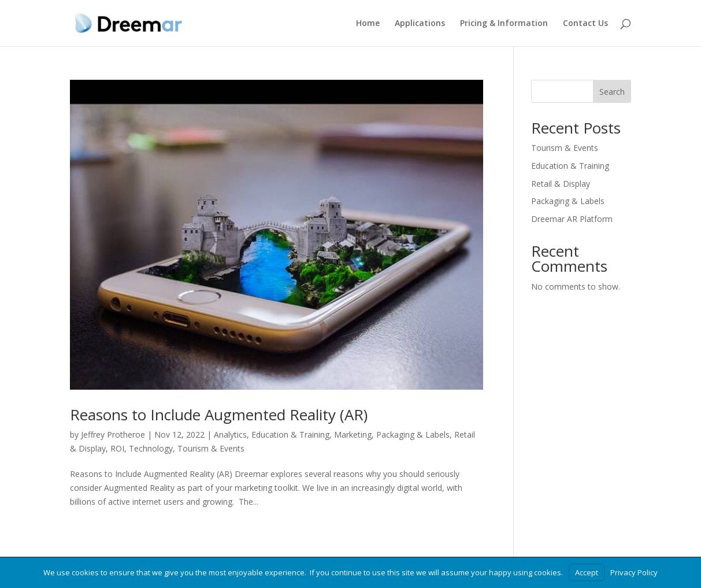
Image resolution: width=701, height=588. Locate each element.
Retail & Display (561, 184)
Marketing (353, 434)
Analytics (230, 434)
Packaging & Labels (413, 434)
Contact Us (585, 24)
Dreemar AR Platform (572, 219)
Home (368, 24)
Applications (420, 24)
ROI (117, 448)
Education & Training (290, 434)
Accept (587, 572)
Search (612, 92)
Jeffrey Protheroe (113, 434)
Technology (151, 448)
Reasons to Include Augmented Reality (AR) (219, 415)
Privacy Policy (634, 572)
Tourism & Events (211, 448)
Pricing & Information (504, 24)
